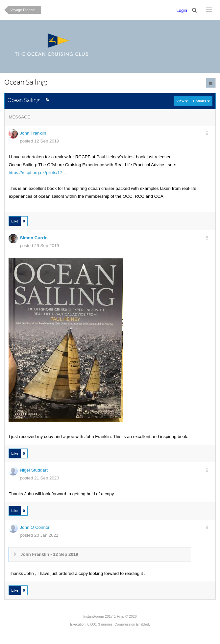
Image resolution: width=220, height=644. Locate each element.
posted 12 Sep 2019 (39, 141)
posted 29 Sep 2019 (39, 246)
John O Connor (35, 527)
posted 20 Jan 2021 (39, 535)
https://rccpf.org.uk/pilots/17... (37, 173)
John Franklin (33, 133)
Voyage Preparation (26, 10)
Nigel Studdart (34, 470)
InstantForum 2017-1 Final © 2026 (110, 616)
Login (182, 10)
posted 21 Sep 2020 (39, 478)
